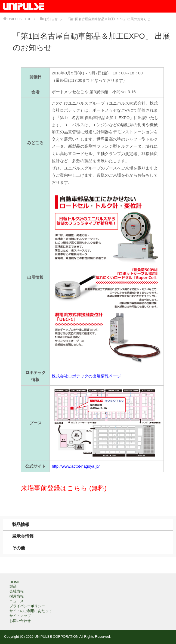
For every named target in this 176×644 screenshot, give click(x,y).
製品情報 (21, 524)
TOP (19, 19)
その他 (18, 548)
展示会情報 (23, 536)
